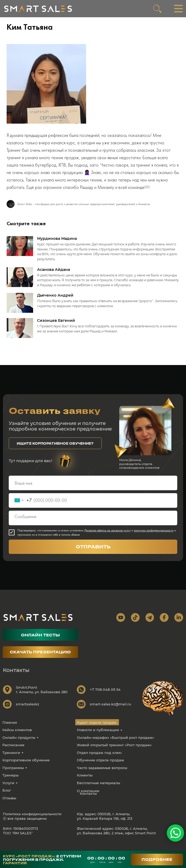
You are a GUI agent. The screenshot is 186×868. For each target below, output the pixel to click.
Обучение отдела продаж (100, 767)
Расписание (13, 752)
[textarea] (93, 525)
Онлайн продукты (19, 744)
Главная (10, 729)
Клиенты (85, 782)
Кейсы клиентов (17, 737)
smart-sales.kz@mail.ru (110, 711)
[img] (38, 9)
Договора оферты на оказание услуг (107, 537)
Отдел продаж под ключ (99, 759)
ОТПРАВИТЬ (93, 554)
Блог (7, 797)
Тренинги (11, 759)
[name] (93, 490)
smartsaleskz (28, 711)
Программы (13, 775)
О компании (88, 798)
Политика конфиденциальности (32, 821)
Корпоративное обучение (26, 767)
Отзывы (9, 805)
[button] (55, 450)
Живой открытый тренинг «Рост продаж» (114, 752)
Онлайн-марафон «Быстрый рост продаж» (116, 744)
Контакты (88, 801)
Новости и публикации (98, 737)
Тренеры (10, 782)
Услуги (8, 790)
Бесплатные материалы (98, 790)
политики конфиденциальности (154, 537)
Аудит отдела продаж (97, 729)
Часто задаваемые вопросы (102, 775)
